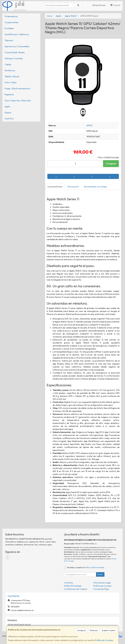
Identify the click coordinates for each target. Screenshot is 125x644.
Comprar (111, 164)
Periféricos (10, 70)
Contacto (69, 583)
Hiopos (8, 113)
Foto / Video (11, 82)
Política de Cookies (104, 640)
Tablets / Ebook (12, 76)
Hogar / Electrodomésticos (17, 89)
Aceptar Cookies (109, 630)
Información (73, 187)
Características (55, 187)
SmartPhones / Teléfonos (17, 34)
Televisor (9, 40)
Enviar (100, 574)
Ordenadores (11, 16)
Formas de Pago (101, 589)
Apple (7, 107)
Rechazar (94, 630)
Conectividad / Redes (15, 52)
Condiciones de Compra (76, 589)
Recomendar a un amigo (95, 187)
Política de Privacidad (94, 567)
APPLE (89, 125)
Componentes (11, 22)
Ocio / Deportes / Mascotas (18, 101)
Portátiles (9, 28)
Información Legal (102, 583)
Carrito (115, 5)
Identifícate (99, 5)
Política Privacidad (73, 586)
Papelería (9, 95)
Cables (8, 64)
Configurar (82, 630)
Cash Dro (9, 119)
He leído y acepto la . (86, 567)
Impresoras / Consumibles (17, 46)
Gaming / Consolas (14, 58)
